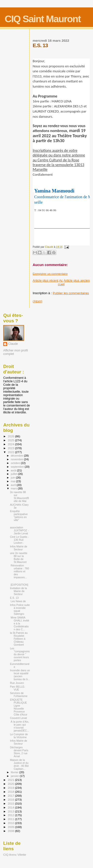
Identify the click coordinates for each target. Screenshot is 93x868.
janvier (15, 776)
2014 (11, 807)
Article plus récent (46, 280)
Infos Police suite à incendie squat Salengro (20, 609)
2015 (11, 803)
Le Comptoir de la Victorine (19, 736)
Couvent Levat (18, 718)
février (15, 772)
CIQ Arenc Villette (15, 855)
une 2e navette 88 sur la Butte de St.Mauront (19, 558)
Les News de (18, 601)
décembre (17, 456)
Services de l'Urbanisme (19, 694)
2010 (11, 823)
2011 (11, 819)
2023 (11, 448)
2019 (11, 788)
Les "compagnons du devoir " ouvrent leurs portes (20, 654)
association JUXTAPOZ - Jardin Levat (19, 530)
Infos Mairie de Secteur (18, 548)
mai (14, 481)
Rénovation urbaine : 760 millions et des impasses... (19, 571)
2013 (11, 811)
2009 (11, 827)
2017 (11, 796)
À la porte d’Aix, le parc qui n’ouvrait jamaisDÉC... (19, 726)
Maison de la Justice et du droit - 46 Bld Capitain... (19, 764)
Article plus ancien (77, 280)
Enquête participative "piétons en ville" (19, 516)
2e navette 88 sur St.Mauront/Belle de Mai (19, 497)
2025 (11, 440)
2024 (11, 444)
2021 (11, 780)
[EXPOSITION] (19, 585)
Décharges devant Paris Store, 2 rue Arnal (19, 752)
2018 (11, 792)
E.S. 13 (14, 598)
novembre (17, 459)
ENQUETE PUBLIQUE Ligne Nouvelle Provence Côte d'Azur (19, 707)
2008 (11, 831)
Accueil (61, 282)
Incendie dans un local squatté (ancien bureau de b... (20, 675)
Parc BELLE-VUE (17, 688)
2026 (11, 436)
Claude (13, 344)
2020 (11, 784)
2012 (11, 815)
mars (14, 488)
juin (13, 478)
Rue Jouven (17, 683)
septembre (18, 467)
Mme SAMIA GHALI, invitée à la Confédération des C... (19, 623)
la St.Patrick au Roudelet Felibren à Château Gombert (19, 639)
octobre (16, 463)
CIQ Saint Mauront (43, 19)
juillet (14, 474)
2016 (11, 800)
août (14, 470)
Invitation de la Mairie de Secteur (18, 591)
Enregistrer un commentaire (50, 274)
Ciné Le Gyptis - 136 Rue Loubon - (19, 540)
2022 (11, 452)
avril (14, 485)
